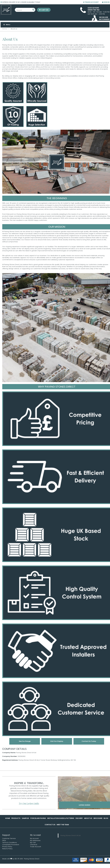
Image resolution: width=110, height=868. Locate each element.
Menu (7, 25)
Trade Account (91, 2)
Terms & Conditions (10, 843)
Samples (25, 818)
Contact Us (50, 825)
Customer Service (9, 838)
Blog (106, 818)
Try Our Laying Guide (29, 803)
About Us (88, 818)
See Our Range (25, 741)
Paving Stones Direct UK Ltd (70, 835)
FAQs (4, 840)
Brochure (98, 818)
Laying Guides (85, 805)
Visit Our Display (57, 741)
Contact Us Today (89, 741)
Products (16, 818)
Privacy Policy (7, 847)
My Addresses (35, 840)
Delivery (79, 818)
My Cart (33, 843)
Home (8, 818)
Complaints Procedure (11, 845)
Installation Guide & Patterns (61, 818)
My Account (34, 838)
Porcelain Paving (38, 818)
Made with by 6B (9, 859)
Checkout (34, 845)
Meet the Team (63, 825)
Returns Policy (7, 849)
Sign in (106, 2)
